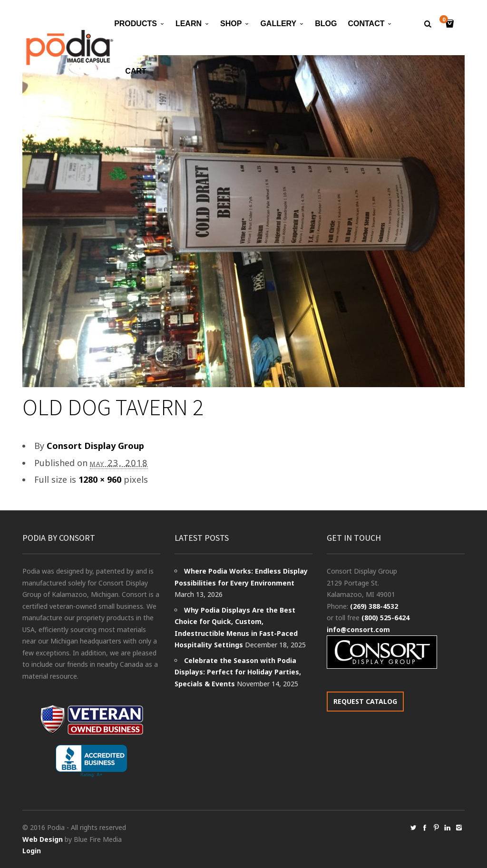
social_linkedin (448, 828)
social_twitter (413, 828)
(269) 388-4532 (374, 606)
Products (136, 24)
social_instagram (459, 828)
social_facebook (425, 828)
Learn (189, 24)
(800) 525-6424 (385, 618)
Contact (366, 24)
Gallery (278, 24)
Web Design (43, 839)
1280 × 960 (100, 479)
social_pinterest (436, 828)
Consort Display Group (95, 446)
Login (32, 851)
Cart (136, 71)
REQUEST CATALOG (365, 701)
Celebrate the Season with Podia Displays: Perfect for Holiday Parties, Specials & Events (238, 672)
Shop (231, 24)
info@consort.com (358, 629)
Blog (326, 24)
